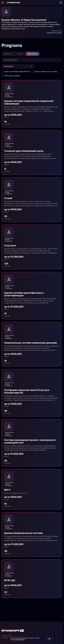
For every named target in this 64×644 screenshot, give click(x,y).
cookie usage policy (19, 639)
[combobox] (4, 66)
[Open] (3, 3)
